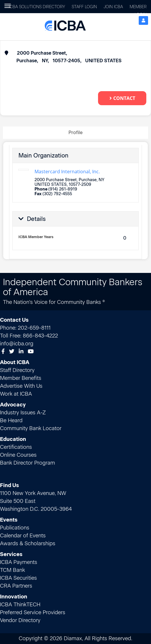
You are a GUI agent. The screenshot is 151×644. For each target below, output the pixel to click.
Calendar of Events (23, 536)
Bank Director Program (28, 463)
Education (13, 439)
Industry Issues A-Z (23, 413)
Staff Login (84, 7)
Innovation (14, 597)
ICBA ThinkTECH (20, 605)
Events (9, 520)
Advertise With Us (21, 386)
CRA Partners (16, 586)
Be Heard (11, 420)
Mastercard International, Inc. (67, 172)
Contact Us (14, 320)
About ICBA (15, 362)
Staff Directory (17, 370)
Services (11, 554)
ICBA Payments (19, 562)
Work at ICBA (16, 394)
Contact (122, 98)
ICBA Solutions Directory (37, 7)
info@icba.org (17, 344)
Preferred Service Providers (33, 612)
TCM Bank (12, 570)
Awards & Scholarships (28, 543)
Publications (15, 528)
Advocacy (13, 405)
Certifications (16, 447)
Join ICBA (113, 7)
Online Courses (18, 455)
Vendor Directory (20, 620)
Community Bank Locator (31, 428)
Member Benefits (21, 378)
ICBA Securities (18, 578)
